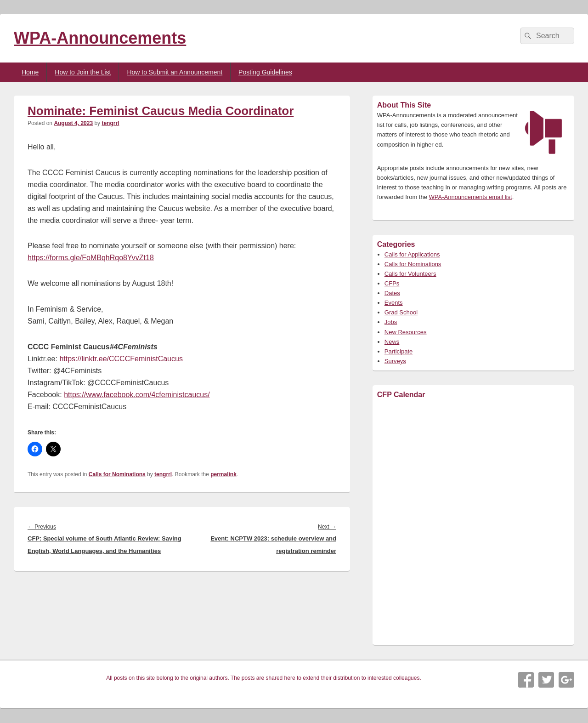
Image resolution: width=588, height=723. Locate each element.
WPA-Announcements (100, 38)
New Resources (406, 332)
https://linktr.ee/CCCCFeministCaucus (121, 359)
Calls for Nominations (117, 474)
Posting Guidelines (265, 72)
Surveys (395, 361)
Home (30, 72)
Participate (399, 351)
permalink (223, 474)
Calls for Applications (412, 254)
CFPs (392, 283)
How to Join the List (83, 72)
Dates (392, 293)
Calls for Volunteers (410, 274)
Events (394, 303)
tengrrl (110, 123)
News (392, 342)
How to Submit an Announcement (175, 72)
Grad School (401, 312)
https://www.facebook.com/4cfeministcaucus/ (137, 395)
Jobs (391, 322)
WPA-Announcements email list (471, 197)
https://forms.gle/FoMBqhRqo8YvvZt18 (91, 258)
